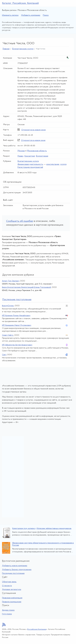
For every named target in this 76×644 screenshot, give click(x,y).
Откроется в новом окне (34, 130)
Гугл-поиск (7, 614)
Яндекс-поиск (8, 610)
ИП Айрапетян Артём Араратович (17, 345)
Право (20, 156)
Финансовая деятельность (30, 164)
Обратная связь (9, 582)
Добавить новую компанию (15, 566)
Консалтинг (30, 156)
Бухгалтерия (42, 156)
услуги (63, 164)
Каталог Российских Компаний (20, 3)
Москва (21, 151)
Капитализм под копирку (24, 529)
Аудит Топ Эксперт (11, 281)
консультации (53, 164)
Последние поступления (13, 573)
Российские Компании (37, 629)
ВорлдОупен (8, 306)
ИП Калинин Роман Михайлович (16, 316)
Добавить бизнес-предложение (17, 570)
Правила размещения (12, 602)
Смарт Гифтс (8, 335)
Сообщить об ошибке (20, 221)
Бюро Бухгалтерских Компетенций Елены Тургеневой (26, 287)
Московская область (37, 151)
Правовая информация (12, 598)
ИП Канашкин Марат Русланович (17, 325)
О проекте (7, 586)
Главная (6, 49)
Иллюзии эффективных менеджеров (54, 529)
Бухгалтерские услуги (23, 49)
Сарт (4, 355)
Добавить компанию (31, 15)
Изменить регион (10, 15)
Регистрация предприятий (30, 167)
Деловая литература (12, 590)
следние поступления (17, 300)
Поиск (46, 15)
